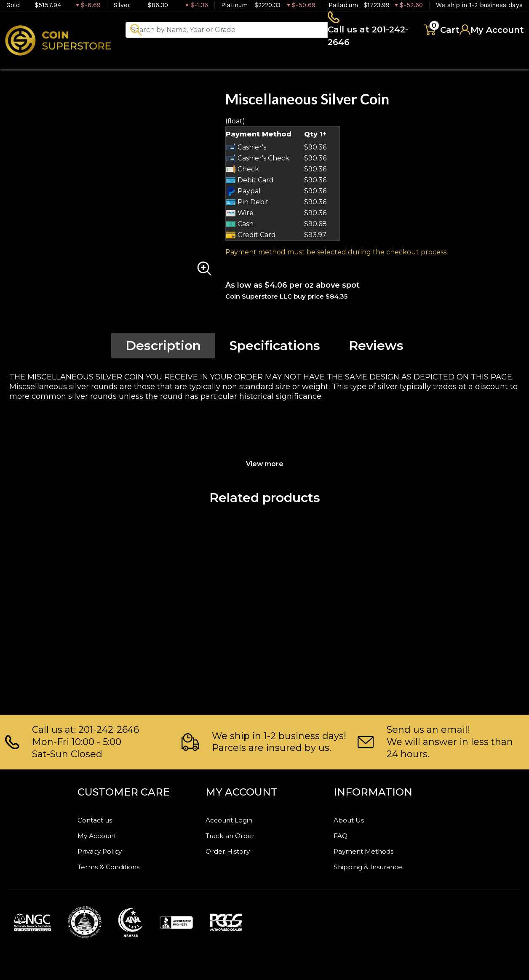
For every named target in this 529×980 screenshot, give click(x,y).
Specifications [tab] (275, 348)
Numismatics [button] (223, 63)
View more (265, 465)
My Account (102, 833)
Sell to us (501, 63)
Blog (425, 63)
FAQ (342, 833)
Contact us (100, 817)
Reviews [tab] (376, 348)
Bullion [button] (155, 63)
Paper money (305, 63)
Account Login (236, 817)
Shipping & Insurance (378, 866)
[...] (239, 31)
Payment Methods (373, 850)
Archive (375, 63)
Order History (234, 850)
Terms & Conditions (118, 866)
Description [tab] (163, 348)
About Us (353, 817)
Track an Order (236, 833)
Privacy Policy (107, 850)
